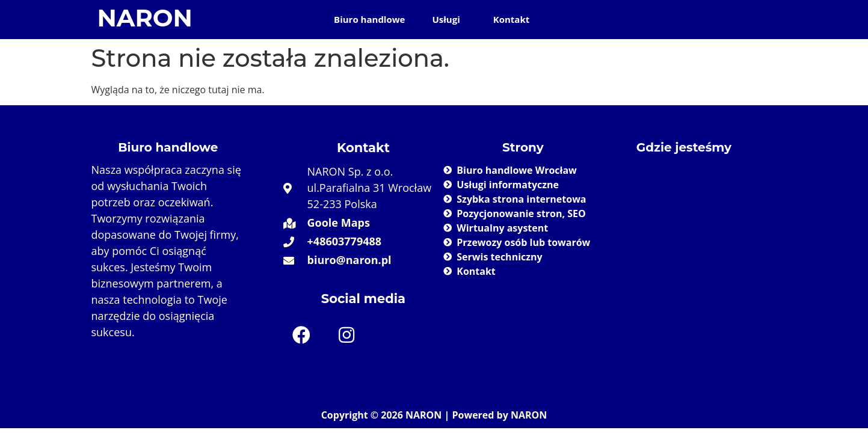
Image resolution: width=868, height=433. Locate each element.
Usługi (446, 19)
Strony (523, 147)
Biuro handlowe (369, 19)
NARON (145, 18)
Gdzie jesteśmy (684, 147)
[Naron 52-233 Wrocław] (684, 248)
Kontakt (512, 19)
